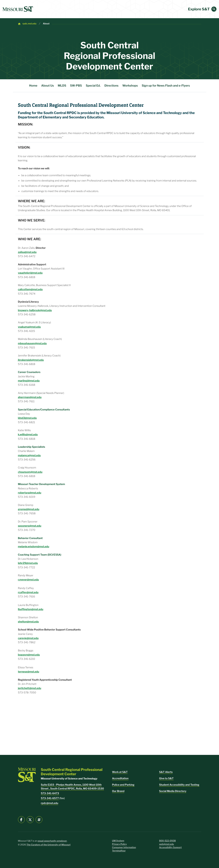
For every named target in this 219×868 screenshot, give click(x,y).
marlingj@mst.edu (29, 381)
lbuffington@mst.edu (31, 609)
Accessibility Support (170, 848)
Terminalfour (119, 851)
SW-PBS (76, 86)
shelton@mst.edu (28, 622)
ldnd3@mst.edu (27, 418)
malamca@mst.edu (29, 455)
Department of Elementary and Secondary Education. (61, 117)
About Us (48, 86)
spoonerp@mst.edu (30, 526)
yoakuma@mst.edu (29, 327)
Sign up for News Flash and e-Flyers (166, 86)
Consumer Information (124, 848)
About (46, 24)
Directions (111, 86)
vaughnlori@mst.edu (30, 273)
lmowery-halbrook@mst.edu (35, 310)
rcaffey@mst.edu (28, 592)
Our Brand (118, 791)
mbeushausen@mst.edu (32, 343)
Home (33, 86)
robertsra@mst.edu (30, 493)
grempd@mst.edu (29, 509)
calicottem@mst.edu (30, 289)
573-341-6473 (50, 793)
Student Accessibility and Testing (179, 785)
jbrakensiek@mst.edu (31, 360)
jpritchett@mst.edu (30, 688)
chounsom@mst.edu (30, 472)
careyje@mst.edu (28, 638)
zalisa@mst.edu (27, 252)
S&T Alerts (166, 772)
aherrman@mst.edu (30, 397)
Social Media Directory (173, 791)
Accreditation (120, 778)
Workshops (130, 86)
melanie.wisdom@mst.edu (34, 547)
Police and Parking (123, 785)
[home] (18, 9)
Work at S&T (120, 772)
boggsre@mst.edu (29, 655)
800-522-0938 (168, 841)
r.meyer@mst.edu (28, 580)
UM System (118, 841)
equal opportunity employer (52, 841)
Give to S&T (166, 778)
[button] (214, 9)
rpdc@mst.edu (50, 803)
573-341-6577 (50, 798)
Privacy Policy (119, 844)
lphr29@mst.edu (28, 563)
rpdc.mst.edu (29, 24)
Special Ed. (93, 86)
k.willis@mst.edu (28, 435)
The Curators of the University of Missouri (49, 845)
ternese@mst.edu (29, 672)
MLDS (62, 86)
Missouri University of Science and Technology (144, 113)
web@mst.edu (167, 844)
